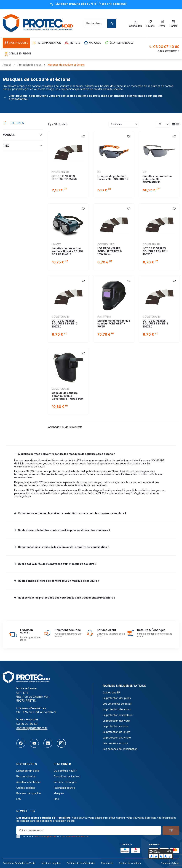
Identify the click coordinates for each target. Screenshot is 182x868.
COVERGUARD (60, 172)
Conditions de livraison (67, 776)
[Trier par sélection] (123, 124)
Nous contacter (168, 51)
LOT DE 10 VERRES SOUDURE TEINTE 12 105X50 (156, 324)
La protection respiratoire (118, 715)
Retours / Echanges (65, 782)
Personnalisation (26, 776)
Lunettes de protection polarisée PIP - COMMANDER (157, 179)
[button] (16, 43)
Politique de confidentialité (81, 863)
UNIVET (56, 244)
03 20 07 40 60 (166, 47)
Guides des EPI (112, 693)
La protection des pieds (117, 698)
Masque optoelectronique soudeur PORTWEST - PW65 (114, 324)
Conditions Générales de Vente (19, 863)
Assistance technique (29, 782)
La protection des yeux (117, 721)
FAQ (19, 799)
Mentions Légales (51, 863)
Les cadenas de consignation (120, 749)
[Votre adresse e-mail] (89, 830)
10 (160, 124)
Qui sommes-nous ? (65, 771)
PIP (99, 172)
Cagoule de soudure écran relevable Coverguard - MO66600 (67, 396)
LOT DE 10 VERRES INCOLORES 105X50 (64, 178)
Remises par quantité (29, 793)
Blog (56, 799)
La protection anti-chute (117, 738)
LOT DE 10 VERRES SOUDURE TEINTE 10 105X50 (65, 324)
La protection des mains (117, 709)
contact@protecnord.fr (32, 728)
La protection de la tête (117, 732)
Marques (59, 793)
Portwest (105, 317)
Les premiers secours (116, 743)
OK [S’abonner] (171, 830)
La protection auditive (116, 726)
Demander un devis (28, 771)
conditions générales (46, 836)
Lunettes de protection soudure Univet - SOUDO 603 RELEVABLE (67, 251)
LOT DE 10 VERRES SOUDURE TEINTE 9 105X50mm (110, 251)
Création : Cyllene (170, 863)
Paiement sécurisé (64, 788)
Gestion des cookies (130, 863)
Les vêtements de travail (117, 704)
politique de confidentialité (75, 836)
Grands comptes (26, 788)
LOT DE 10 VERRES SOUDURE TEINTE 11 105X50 (155, 251)
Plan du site (107, 863)
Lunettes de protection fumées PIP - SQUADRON (113, 178)
